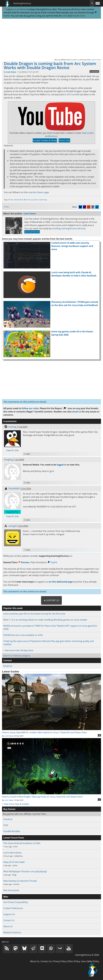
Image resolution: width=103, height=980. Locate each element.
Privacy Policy (60, 961)
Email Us (8, 666)
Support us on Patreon (15, 9)
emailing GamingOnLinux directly (69, 228)
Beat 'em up (28, 200)
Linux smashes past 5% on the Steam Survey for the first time (34, 614)
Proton (11, 200)
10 (99, 735)
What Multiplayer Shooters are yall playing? (25, 871)
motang (12, 427)
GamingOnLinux (22, 3)
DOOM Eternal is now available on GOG (23, 635)
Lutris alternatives (12, 853)
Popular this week (13, 608)
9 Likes (6, 207)
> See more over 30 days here (18, 650)
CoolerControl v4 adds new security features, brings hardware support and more (72, 246)
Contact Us (9, 920)
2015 (69, 94)
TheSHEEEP (14, 489)
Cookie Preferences (13, 908)
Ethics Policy (74, 961)
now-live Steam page (38, 192)
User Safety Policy (90, 961)
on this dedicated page (61, 582)
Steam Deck (19, 200)
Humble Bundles (12, 831)
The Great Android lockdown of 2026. (22, 843)
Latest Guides (11, 671)
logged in (61, 465)
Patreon (24, 562)
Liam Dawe (11, 72)
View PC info (12, 450)
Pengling (8, 460)
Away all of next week (14, 862)
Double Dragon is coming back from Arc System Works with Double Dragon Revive (50, 66)
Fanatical (8, 819)
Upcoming (43, 200)
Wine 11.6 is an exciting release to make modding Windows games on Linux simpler (45, 620)
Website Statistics (12, 932)
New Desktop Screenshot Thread (20, 881)
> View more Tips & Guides (15, 804)
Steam (36, 200)
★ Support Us (51, 600)
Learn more (96, 60)
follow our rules (30, 408)
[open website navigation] (98, 3)
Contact (8, 660)
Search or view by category (17, 656)
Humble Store (79, 16)
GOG (65, 16)
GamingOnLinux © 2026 (87, 955)
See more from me (32, 232)
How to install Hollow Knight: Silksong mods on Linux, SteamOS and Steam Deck (51, 795)
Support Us (9, 914)
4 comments (94, 71)
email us (77, 412)
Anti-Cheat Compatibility (16, 902)
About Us (8, 926)
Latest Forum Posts (14, 838)
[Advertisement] (51, 38)
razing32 (13, 526)
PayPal (52, 562)
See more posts (11, 890)
